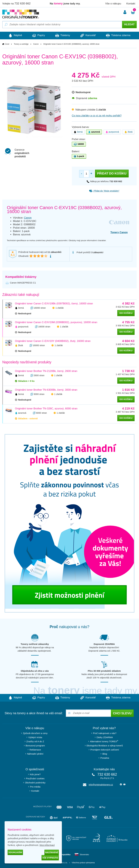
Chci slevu (122, 713)
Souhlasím (15, 852)
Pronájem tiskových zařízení (105, 750)
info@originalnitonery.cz (101, 785)
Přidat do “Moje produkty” (104, 191)
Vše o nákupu (113, 4)
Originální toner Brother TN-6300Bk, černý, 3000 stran (46, 390)
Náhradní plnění (35, 754)
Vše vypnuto (50, 858)
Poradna (105, 758)
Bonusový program (35, 746)
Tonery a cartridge (21, 44)
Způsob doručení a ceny (35, 733)
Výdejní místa (35, 737)
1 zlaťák (59, 308)
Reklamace (35, 750)
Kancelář (89, 36)
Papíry (38, 36)
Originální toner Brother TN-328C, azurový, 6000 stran (46, 409)
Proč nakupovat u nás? (105, 733)
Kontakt (131, 4)
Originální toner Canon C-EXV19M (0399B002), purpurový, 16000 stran (56, 322)
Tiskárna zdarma (119, 36)
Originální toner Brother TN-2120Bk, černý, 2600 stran (46, 371)
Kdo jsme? (35, 774)
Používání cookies (35, 778)
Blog (105, 754)
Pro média (35, 787)
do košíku (126, 313)
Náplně (15, 36)
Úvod (7, 44)
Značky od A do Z (35, 741)
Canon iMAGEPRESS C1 (23, 283)
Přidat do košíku (112, 173)
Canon (36, 44)
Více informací (47, 845)
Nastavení (52, 852)
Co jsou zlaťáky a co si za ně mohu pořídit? (97, 116)
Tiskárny (63, 36)
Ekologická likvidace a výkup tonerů (105, 746)
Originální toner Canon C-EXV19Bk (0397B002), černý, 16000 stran (54, 304)
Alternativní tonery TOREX (105, 741)
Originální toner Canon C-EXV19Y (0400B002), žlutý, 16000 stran (53, 341)
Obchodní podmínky (35, 783)
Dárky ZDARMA (105, 737)
